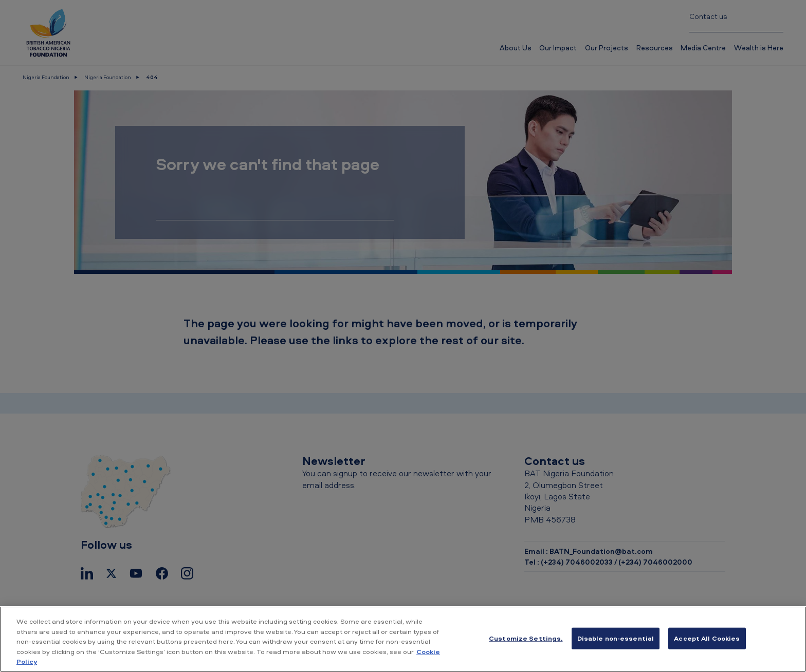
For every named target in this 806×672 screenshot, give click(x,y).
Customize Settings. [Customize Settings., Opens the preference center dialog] (526, 638)
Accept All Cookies (707, 638)
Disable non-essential (616, 638)
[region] (403, 639)
